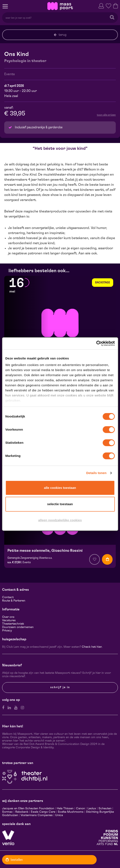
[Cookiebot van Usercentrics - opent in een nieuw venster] (96, 343)
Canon (80, 808)
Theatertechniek (13, 624)
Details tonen (96, 473)
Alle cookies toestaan (60, 488)
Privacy (7, 631)
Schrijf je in (60, 687)
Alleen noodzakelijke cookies (60, 520)
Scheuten (105, 808)
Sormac (7, 812)
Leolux (92, 808)
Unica (59, 815)
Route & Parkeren (14, 601)
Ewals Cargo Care (43, 812)
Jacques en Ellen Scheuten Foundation (28, 808)
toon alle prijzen (106, 115)
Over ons (8, 617)
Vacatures (9, 620)
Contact (8, 597)
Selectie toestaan (60, 504)
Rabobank (22, 812)
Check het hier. (92, 647)
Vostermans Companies (37, 815)
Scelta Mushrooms (70, 812)
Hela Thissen (65, 808)
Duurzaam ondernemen (18, 627)
